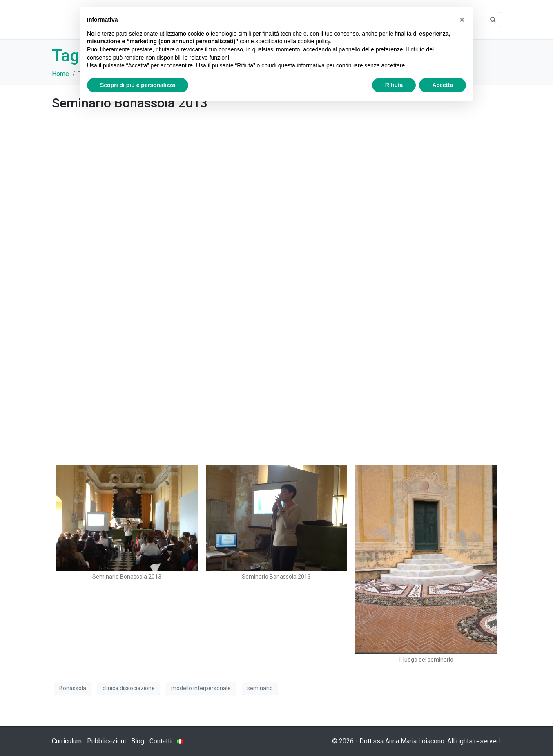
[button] (462, 20)
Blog (138, 741)
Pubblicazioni (106, 741)
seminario (260, 688)
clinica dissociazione (129, 688)
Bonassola (73, 688)
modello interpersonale (201, 688)
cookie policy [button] (314, 41)
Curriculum (67, 741)
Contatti (161, 741)
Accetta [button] (443, 85)
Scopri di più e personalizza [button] (138, 85)
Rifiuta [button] (394, 85)
